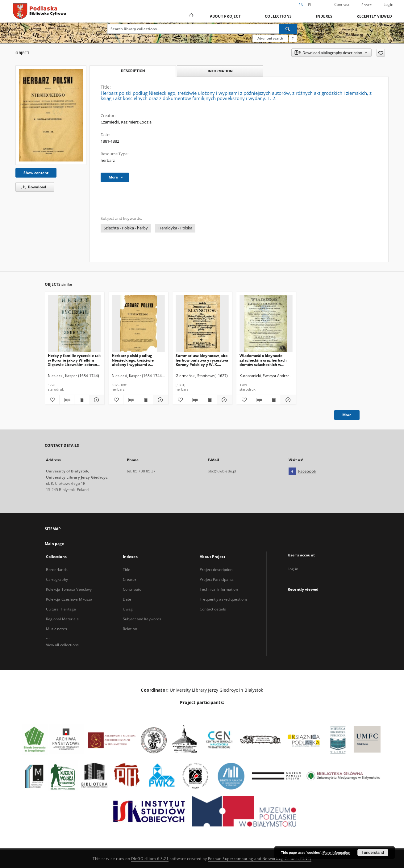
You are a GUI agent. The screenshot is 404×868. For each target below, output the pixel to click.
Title (127, 570)
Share (367, 5)
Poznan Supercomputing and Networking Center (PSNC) (260, 859)
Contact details (213, 609)
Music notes (56, 629)
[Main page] (191, 16)
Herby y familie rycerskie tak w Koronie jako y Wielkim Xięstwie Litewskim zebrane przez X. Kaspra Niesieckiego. (74, 360)
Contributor (133, 589)
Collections (278, 16)
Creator (130, 579)
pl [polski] (310, 5)
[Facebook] (292, 472)
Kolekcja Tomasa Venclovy (69, 589)
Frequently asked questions (224, 599)
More (347, 415)
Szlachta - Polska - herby (126, 228)
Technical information (219, 589)
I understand (373, 853)
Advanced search (270, 38)
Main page (54, 544)
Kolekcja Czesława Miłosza (69, 599)
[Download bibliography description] (67, 400)
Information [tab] (220, 71)
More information (336, 853)
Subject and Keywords (142, 619)
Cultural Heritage (61, 609)
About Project (225, 16)
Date (127, 599)
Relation (130, 629)
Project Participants (217, 579)
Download (33, 187)
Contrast (342, 4)
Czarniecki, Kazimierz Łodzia (126, 122)
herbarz (108, 160)
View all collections (62, 645)
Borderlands (57, 570)
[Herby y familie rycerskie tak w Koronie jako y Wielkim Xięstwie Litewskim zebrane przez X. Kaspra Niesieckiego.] (74, 324)
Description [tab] (133, 71)
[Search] (288, 29)
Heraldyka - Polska (175, 228)
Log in (293, 569)
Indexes (324, 16)
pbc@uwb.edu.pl (222, 471)
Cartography (57, 579)
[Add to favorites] (381, 53)
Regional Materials (62, 619)
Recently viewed (374, 16)
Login (388, 4)
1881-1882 (110, 141)
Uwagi (128, 609)
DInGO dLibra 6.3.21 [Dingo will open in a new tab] (150, 859)
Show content (36, 173)
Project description (216, 570)
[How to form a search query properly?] (293, 38)
